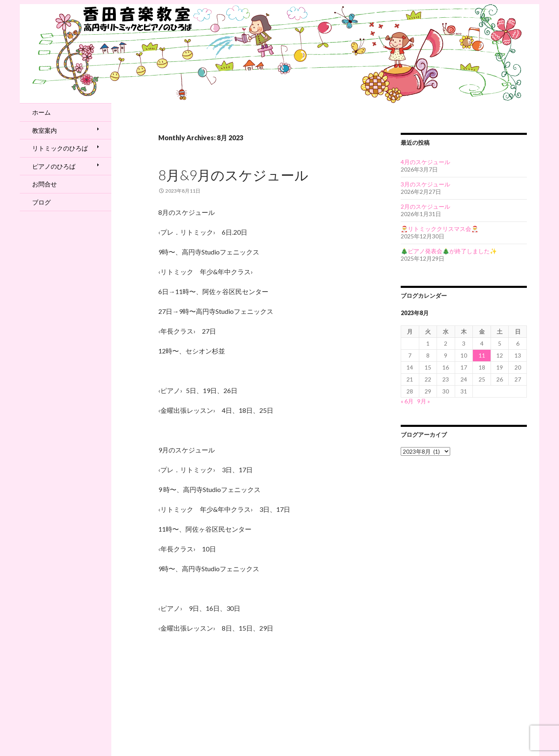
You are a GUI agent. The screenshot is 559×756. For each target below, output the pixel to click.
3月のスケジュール (425, 184)
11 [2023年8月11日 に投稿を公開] (482, 355)
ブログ (41, 202)
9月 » (424, 401)
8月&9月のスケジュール (233, 175)
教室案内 (45, 130)
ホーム (41, 112)
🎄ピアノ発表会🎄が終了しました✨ (449, 251)
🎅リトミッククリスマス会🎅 (439, 229)
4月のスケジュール (425, 162)
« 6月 (407, 401)
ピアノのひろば (54, 166)
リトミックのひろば (60, 148)
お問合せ (45, 184)
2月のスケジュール (425, 206)
